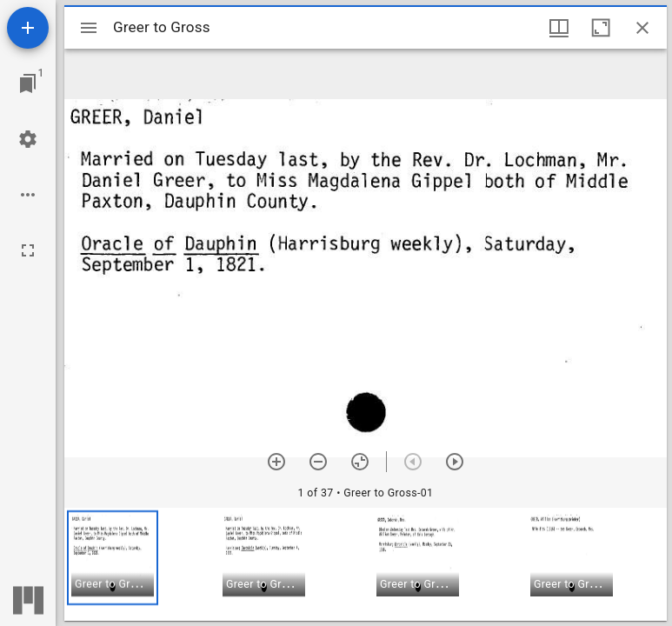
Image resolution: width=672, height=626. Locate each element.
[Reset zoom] (360, 462)
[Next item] (455, 462)
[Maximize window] (601, 28)
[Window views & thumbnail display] (559, 28)
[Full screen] (28, 250)
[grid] (366, 564)
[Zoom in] (276, 462)
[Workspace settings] (28, 139)
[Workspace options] (28, 195)
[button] (113, 558)
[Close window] (642, 28)
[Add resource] (28, 28)
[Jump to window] (28, 83)
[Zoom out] (318, 462)
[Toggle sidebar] (89, 28)
